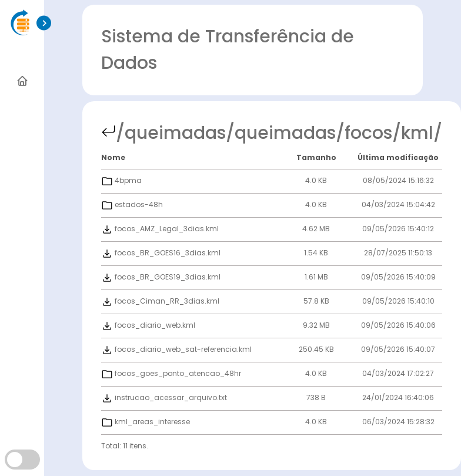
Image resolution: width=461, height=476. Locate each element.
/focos (364, 133)
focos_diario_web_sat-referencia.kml (176, 349)
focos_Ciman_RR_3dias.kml (160, 301)
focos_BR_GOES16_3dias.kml (161, 253)
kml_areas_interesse (146, 422)
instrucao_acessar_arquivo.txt (164, 397)
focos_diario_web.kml (148, 325)
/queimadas (171, 133)
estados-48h (132, 204)
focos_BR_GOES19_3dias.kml (161, 277)
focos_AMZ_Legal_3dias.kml (160, 229)
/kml (413, 133)
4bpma (121, 180)
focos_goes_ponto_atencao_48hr (171, 373)
